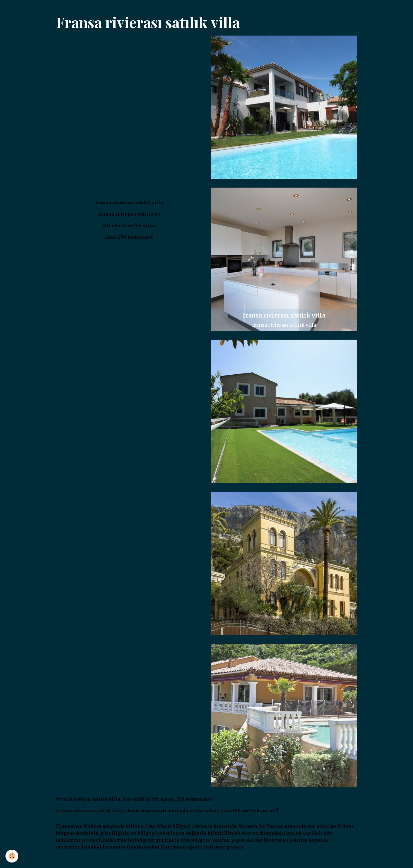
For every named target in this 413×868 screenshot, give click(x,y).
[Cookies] (12, 856)
